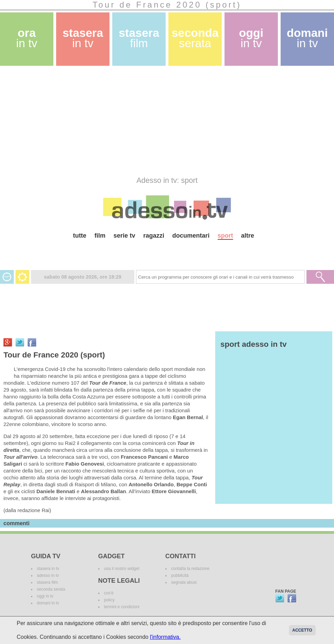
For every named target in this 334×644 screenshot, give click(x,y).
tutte (80, 236)
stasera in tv (48, 569)
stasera (83, 38)
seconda (195, 38)
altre (248, 236)
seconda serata (51, 589)
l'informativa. (165, 637)
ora (27, 38)
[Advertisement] (160, 121)
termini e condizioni (122, 607)
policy (109, 600)
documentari (191, 236)
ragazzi (154, 236)
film (100, 236)
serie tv (124, 236)
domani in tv (48, 603)
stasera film (47, 582)
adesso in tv (48, 575)
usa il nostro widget (122, 569)
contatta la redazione (190, 569)
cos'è (109, 593)
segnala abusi (184, 582)
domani (307, 38)
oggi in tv (45, 596)
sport (225, 236)
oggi (251, 38)
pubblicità (180, 575)
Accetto (302, 630)
